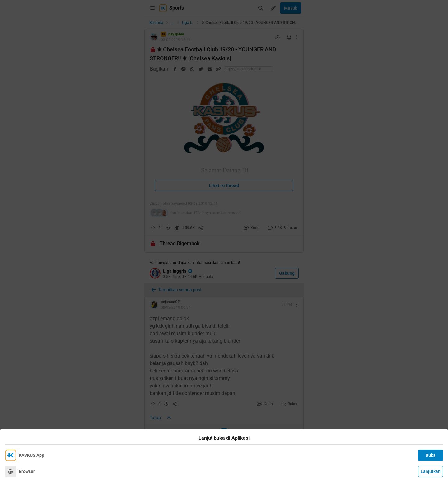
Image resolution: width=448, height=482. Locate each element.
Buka (431, 455)
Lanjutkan (431, 471)
